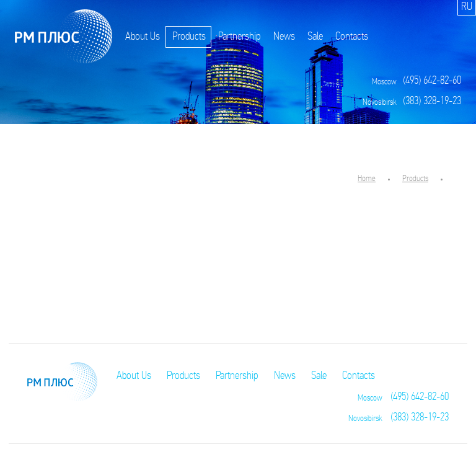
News (284, 37)
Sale (315, 37)
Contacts (352, 37)
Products (189, 37)
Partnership (240, 37)
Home (367, 179)
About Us (143, 37)
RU (467, 7)
